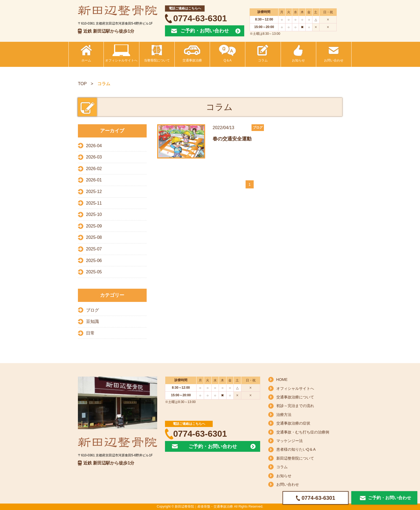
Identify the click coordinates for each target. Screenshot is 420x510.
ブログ (92, 310)
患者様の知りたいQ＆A (296, 449)
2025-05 (94, 272)
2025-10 (94, 214)
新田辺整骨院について (295, 458)
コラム (282, 467)
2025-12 (94, 192)
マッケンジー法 (290, 441)
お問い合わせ (288, 484)
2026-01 (94, 180)
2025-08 (94, 237)
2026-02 (94, 169)
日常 (90, 333)
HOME (282, 380)
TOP (82, 84)
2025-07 (94, 249)
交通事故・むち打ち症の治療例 (303, 432)
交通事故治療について (295, 397)
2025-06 (94, 261)
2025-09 (94, 226)
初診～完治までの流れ (295, 406)
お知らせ (284, 476)
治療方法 (284, 415)
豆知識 (92, 321)
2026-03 (94, 157)
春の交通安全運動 (232, 139)
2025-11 (94, 203)
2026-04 (94, 146)
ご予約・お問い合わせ (205, 31)
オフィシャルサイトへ (295, 388)
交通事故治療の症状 (293, 423)
